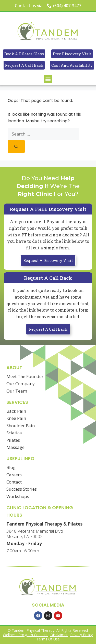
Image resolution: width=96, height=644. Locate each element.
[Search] (16, 146)
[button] (48, 79)
